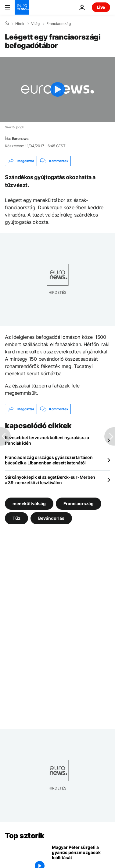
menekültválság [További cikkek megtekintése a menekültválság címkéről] (29, 503)
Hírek (20, 24)
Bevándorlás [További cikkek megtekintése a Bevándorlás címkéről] (51, 518)
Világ (35, 24)
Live (101, 7)
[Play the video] (58, 89)
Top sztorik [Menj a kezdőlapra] (25, 836)
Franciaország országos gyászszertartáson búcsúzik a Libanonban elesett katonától (49, 460)
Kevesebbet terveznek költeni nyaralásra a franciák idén (47, 440)
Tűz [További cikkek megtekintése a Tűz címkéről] (16, 518)
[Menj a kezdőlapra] (22, 7)
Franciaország (59, 24)
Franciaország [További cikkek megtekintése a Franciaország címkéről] (79, 503)
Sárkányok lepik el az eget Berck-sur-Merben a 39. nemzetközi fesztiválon (50, 480)
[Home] (7, 23)
